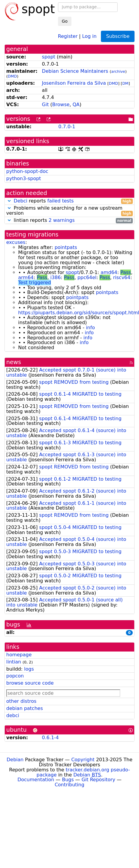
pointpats (66, 247)
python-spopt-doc (27, 171)
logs (29, 669)
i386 (56, 277)
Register (68, 36)
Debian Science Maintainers (75, 71)
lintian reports (69, 221)
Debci (21, 201)
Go (65, 21)
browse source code (30, 683)
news (14, 362)
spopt (49, 57)
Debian (15, 760)
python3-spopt (24, 178)
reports (69, 201)
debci (13, 715)
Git (45, 105)
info (90, 328)
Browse (61, 105)
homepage (19, 655)
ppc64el (87, 277)
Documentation (36, 780)
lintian (14, 662)
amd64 (109, 272)
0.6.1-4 (50, 738)
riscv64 (122, 277)
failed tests (60, 201)
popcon (15, 676)
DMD (12, 76)
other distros (21, 701)
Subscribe (118, 36)
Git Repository (98, 780)
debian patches (25, 708)
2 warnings (62, 220)
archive (118, 71)
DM (125, 83)
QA (76, 105)
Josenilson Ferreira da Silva (74, 83)
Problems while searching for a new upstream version (69, 211)
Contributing (70, 785)
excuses (16, 242)
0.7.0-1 (67, 127)
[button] (9, 201)
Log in (89, 36)
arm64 (26, 277)
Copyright (83, 760)
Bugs (68, 780)
